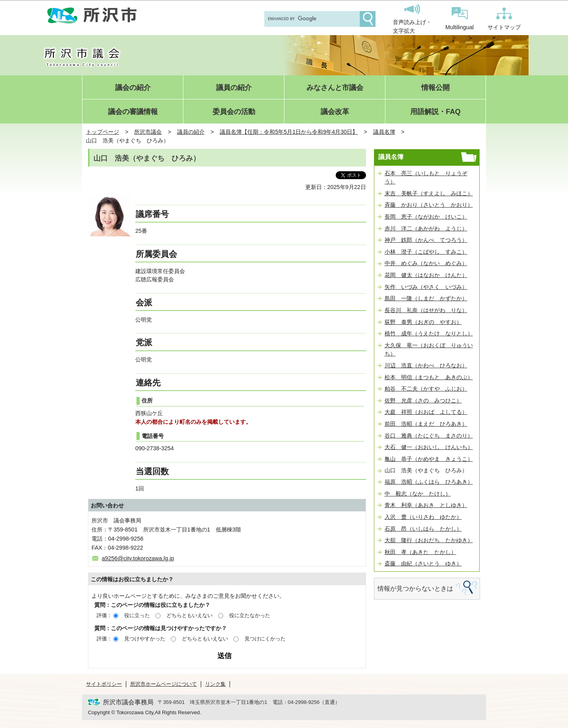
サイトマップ (504, 19)
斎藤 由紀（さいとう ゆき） (423, 563)
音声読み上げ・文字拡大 (412, 19)
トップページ (103, 132)
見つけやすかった (145, 639)
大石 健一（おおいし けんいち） (429, 447)
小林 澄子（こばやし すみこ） (426, 252)
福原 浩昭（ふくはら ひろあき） (429, 482)
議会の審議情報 (133, 112)
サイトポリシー (104, 684)
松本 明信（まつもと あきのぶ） (429, 377)
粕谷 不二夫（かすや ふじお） (426, 389)
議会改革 (335, 112)
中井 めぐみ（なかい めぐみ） (426, 263)
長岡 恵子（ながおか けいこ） (426, 217)
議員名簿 (384, 132)
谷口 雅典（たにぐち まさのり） (429, 436)
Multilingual (460, 19)
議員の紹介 (234, 88)
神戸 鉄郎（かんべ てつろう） (426, 240)
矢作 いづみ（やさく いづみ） (426, 287)
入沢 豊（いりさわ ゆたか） (423, 517)
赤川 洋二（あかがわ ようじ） (426, 228)
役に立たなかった (250, 615)
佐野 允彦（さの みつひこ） (423, 400)
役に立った (137, 615)
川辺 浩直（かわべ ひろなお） (426, 365)
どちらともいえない (190, 615)
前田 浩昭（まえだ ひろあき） (426, 424)
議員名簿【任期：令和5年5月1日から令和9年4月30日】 (289, 132)
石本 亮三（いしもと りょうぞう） (426, 178)
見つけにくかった (265, 639)
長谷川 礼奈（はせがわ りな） (426, 310)
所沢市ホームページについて (163, 684)
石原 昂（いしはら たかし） (423, 529)
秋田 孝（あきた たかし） (420, 552)
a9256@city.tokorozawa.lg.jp (138, 558)
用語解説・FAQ (435, 112)
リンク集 (215, 684)
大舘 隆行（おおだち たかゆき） (429, 540)
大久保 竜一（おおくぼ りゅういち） (429, 350)
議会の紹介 (133, 88)
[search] (311, 19)
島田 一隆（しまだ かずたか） (426, 298)
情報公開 (435, 88)
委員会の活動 (234, 112)
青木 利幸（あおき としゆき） (426, 505)
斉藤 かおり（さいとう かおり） (429, 205)
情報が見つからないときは (415, 589)
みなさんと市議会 (335, 88)
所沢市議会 (148, 132)
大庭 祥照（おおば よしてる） (426, 412)
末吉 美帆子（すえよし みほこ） (429, 193)
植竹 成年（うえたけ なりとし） (429, 333)
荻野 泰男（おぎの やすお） (423, 322)
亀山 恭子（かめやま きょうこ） (429, 459)
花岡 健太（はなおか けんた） (426, 275)
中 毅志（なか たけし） (418, 494)
